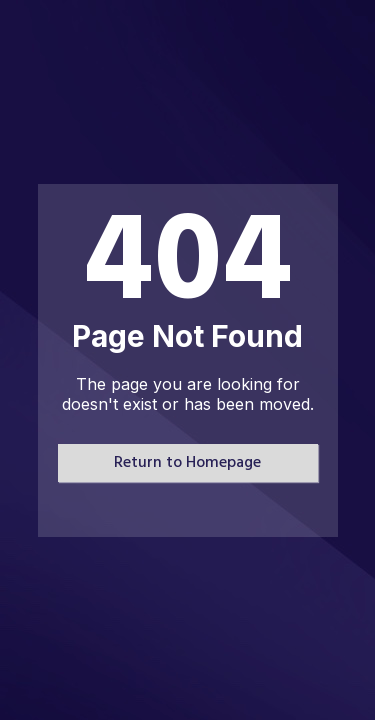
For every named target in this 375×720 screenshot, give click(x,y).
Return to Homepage (187, 463)
